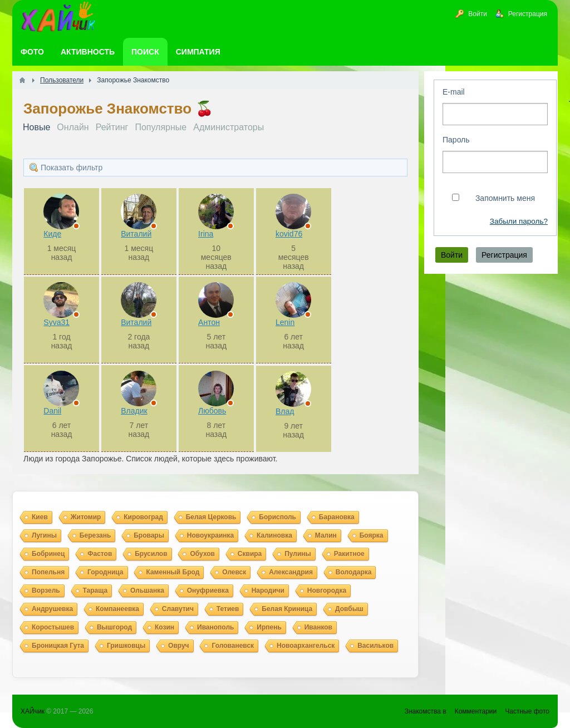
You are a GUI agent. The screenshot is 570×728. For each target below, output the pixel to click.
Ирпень (269, 627)
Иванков (318, 627)
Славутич (178, 609)
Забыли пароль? (519, 221)
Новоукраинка (210, 535)
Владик (134, 411)
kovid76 (289, 234)
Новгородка (327, 591)
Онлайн (73, 127)
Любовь (212, 411)
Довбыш (349, 609)
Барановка (337, 517)
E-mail (454, 92)
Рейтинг (112, 127)
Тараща (95, 591)
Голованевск (233, 646)
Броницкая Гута (58, 646)
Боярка (372, 535)
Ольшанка (147, 591)
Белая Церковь (211, 517)
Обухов (202, 554)
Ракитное (349, 554)
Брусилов (151, 554)
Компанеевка (117, 609)
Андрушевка (52, 609)
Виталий (136, 234)
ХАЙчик (33, 711)
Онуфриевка (208, 591)
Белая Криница (287, 609)
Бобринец (48, 554)
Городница (105, 572)
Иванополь (215, 627)
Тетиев (228, 609)
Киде (52, 234)
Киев (40, 517)
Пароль (456, 140)
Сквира (250, 554)
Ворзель (46, 591)
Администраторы (229, 127)
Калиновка (274, 535)
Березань (95, 535)
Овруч (179, 646)
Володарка (354, 572)
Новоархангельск (306, 646)
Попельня (48, 572)
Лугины (44, 535)
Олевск (234, 572)
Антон (209, 322)
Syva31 (56, 322)
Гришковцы (126, 646)
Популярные (161, 127)
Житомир (86, 517)
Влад (285, 411)
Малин (326, 535)
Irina (206, 234)
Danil (52, 411)
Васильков (375, 646)
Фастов (100, 554)
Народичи (268, 591)
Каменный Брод (173, 572)
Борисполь (277, 517)
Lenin (285, 322)
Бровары (149, 535)
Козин (164, 627)
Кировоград (143, 517)
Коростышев (53, 627)
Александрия (291, 572)
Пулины (298, 554)
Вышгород (114, 627)
